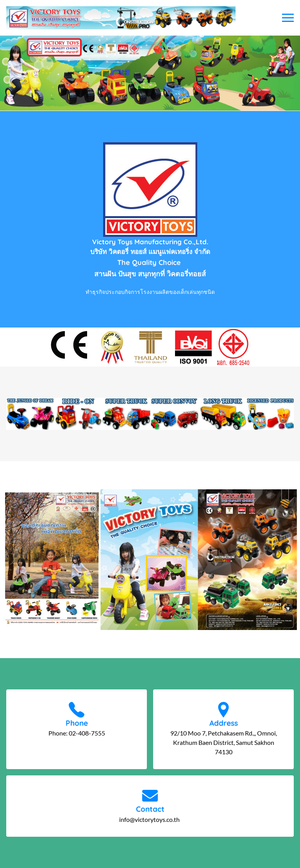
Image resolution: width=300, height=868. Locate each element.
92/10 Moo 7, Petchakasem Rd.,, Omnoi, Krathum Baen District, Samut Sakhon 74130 (224, 742)
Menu (288, 18)
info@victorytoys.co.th (150, 819)
